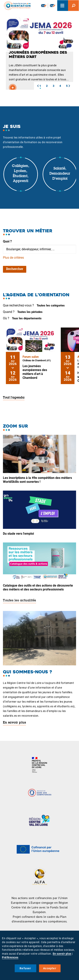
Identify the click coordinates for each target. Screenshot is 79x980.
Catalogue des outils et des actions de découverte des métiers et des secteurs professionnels (38, 587)
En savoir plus (14, 723)
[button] (38, 86)
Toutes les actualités (20, 601)
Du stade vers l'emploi (18, 534)
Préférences (10, 957)
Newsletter (44, 5)
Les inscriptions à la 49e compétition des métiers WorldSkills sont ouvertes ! (37, 480)
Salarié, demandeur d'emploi (60, 174)
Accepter (50, 968)
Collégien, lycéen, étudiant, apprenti (21, 174)
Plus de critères (13, 258)
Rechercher (15, 269)
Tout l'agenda (14, 398)
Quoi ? (7, 241)
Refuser (25, 968)
